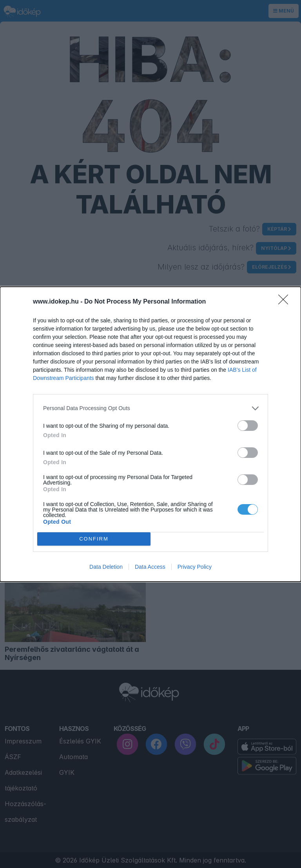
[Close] (286, 302)
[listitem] (150, 408)
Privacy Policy (195, 567)
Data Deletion (106, 567)
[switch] (248, 426)
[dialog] (150, 434)
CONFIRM (94, 539)
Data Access (150, 567)
